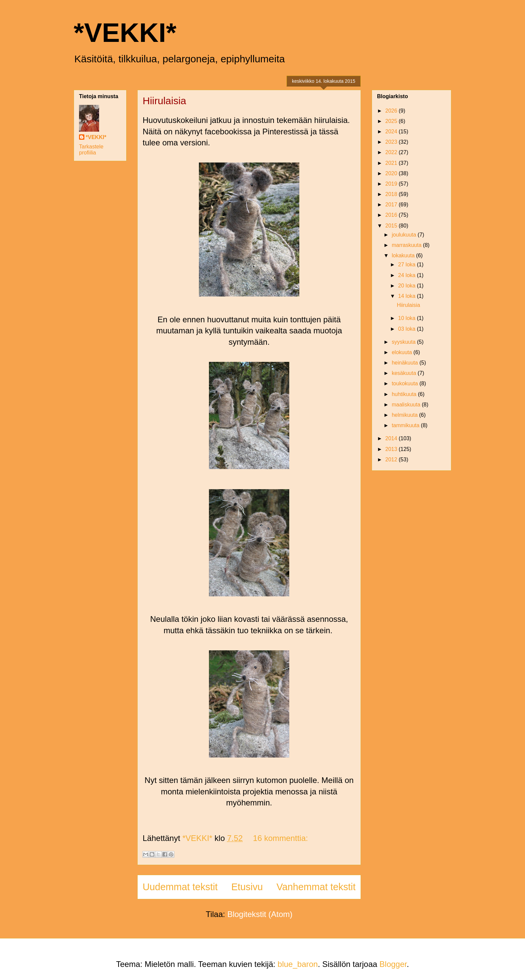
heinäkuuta (406, 363)
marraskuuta (407, 245)
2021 (392, 163)
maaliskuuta (407, 405)
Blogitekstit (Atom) (260, 914)
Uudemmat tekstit (180, 887)
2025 (392, 121)
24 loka (407, 275)
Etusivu (247, 887)
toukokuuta (406, 383)
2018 (392, 194)
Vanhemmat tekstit (316, 887)
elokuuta (403, 352)
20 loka (407, 286)
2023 (392, 142)
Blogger (393, 964)
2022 (392, 152)
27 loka (407, 265)
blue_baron (298, 964)
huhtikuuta (405, 394)
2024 (392, 132)
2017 (392, 205)
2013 (392, 449)
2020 (392, 173)
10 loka (407, 318)
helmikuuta (405, 415)
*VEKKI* (125, 33)
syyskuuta (404, 342)
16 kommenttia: (281, 838)
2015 (392, 226)
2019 (392, 184)
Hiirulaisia (164, 101)
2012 (392, 460)
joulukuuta (405, 235)
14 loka (407, 296)
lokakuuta (404, 255)
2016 (392, 215)
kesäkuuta (405, 373)
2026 (392, 111)
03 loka (407, 329)
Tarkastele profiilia (91, 150)
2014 (392, 438)
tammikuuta (406, 425)
